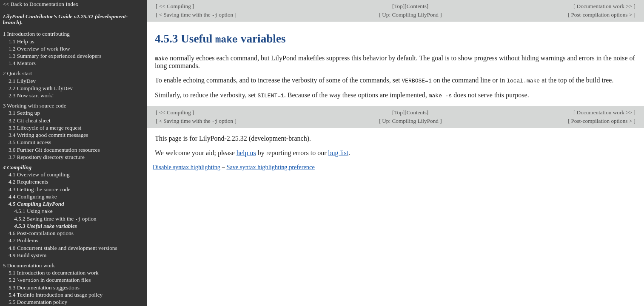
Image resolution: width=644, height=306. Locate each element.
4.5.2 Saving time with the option (55, 219)
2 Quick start (18, 73)
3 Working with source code (35, 106)
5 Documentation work (29, 265)
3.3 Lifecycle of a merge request (45, 128)
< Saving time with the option (196, 15)
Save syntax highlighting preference (270, 166)
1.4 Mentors (22, 63)
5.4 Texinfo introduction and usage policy (56, 295)
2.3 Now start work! (31, 95)
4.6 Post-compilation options (41, 233)
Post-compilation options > (601, 15)
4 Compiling (17, 167)
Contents (417, 6)
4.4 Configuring (33, 197)
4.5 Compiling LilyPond (36, 204)
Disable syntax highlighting (187, 166)
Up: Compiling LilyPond (410, 15)
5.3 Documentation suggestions (44, 288)
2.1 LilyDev (22, 81)
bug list (338, 152)
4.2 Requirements (28, 182)
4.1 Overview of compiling (39, 174)
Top (398, 6)
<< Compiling (175, 6)
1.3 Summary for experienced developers (55, 56)
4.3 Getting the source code (40, 189)
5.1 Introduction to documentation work (54, 273)
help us (246, 152)
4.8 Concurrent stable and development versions (63, 248)
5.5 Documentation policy (38, 302)
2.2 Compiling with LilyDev (41, 88)
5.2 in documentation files (50, 280)
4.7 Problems (23, 240)
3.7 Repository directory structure (47, 157)
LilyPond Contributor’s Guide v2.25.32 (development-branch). (66, 20)
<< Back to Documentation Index (41, 4)
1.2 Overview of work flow (39, 49)
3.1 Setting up (24, 113)
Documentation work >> (604, 6)
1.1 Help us (21, 41)
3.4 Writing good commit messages (48, 135)
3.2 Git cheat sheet (30, 120)
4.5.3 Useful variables (46, 226)
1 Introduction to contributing (36, 34)
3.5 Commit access (30, 142)
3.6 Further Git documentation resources (54, 150)
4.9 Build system (28, 255)
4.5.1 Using (33, 211)
